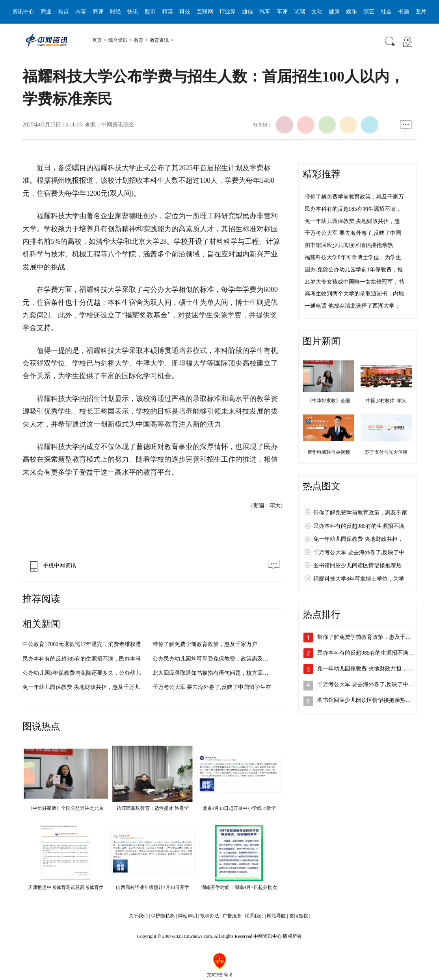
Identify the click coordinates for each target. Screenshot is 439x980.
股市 (150, 12)
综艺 (369, 12)
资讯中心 (23, 12)
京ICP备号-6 (220, 975)
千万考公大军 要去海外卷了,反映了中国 (353, 233)
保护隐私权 (163, 916)
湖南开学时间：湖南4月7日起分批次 (239, 887)
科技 (185, 12)
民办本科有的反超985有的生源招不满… (366, 653)
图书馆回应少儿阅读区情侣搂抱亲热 (349, 245)
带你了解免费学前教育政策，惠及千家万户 (205, 644)
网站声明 (188, 916)
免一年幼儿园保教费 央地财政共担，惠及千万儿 (81, 687)
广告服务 (232, 916)
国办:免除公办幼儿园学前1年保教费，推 (354, 270)
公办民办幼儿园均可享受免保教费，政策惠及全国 (213, 659)
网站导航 (276, 916)
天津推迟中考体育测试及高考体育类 (66, 887)
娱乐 (352, 12)
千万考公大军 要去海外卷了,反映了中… (366, 684)
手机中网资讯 (51, 565)
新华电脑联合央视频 (329, 452)
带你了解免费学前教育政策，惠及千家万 (354, 197)
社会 (386, 12)
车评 (282, 12)
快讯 (133, 12)
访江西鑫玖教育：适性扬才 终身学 (153, 808)
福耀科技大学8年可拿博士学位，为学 (359, 579)
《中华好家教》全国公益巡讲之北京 (66, 808)
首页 (97, 40)
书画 (404, 12)
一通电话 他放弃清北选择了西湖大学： (352, 306)
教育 (139, 40)
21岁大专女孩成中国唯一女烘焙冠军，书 (354, 282)
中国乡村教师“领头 (386, 401)
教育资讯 (159, 40)
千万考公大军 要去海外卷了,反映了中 (359, 552)
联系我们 (254, 916)
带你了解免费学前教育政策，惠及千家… (367, 637)
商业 (46, 12)
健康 (334, 12)
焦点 (63, 12)
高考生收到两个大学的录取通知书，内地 (354, 294)
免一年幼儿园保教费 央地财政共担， (358, 539)
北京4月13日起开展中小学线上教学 (239, 808)
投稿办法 (210, 916)
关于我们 (138, 916)
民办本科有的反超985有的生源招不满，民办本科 (82, 659)
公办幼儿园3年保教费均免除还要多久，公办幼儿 (82, 673)
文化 (317, 12)
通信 (247, 12)
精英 (167, 12)
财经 (115, 12)
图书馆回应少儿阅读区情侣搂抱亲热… (364, 700)
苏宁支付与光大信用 (386, 452)
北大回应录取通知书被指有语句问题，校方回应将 (213, 673)
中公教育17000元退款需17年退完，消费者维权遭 (82, 644)
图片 (421, 12)
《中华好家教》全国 (329, 401)
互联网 (205, 12)
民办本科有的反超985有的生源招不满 (359, 526)
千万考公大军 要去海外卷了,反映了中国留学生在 (212, 687)
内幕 (81, 12)
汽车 (265, 12)
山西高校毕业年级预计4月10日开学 (153, 887)
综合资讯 (118, 40)
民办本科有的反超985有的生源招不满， (353, 209)
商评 (98, 12)
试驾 (299, 12)
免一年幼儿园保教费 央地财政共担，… (365, 669)
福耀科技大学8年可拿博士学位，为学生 (353, 257)
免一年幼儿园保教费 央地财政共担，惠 (352, 221)
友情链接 (299, 916)
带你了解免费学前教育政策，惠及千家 (360, 513)
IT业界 (228, 12)
